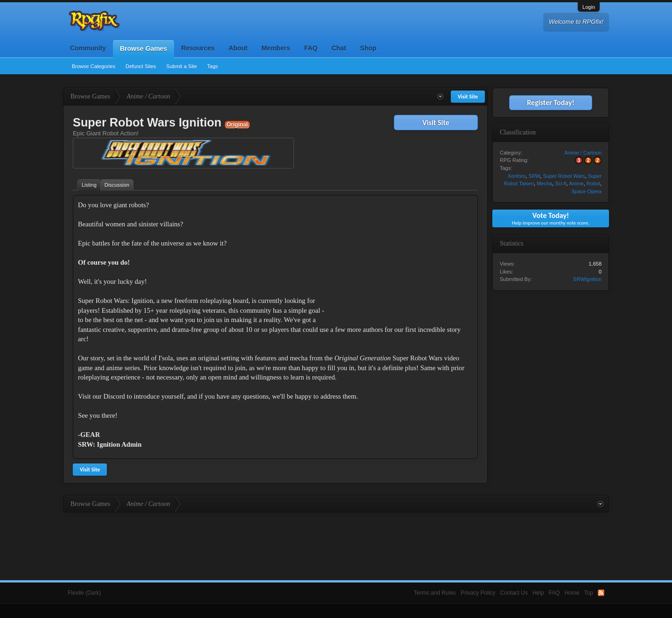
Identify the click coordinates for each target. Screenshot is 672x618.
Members (276, 48)
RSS (601, 593)
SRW (534, 176)
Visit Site (436, 123)
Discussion (117, 185)
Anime (576, 183)
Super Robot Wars (564, 176)
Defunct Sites (141, 66)
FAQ (311, 48)
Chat (339, 48)
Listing (89, 185)
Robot (593, 183)
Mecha (544, 183)
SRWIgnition (587, 279)
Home (572, 593)
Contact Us (514, 593)
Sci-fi (560, 183)
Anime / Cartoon (583, 153)
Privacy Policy (478, 593)
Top (589, 593)
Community (88, 48)
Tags (213, 66)
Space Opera (586, 191)
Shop (368, 48)
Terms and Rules (435, 593)
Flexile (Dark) (84, 593)
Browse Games (143, 49)
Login (589, 7)
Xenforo (517, 176)
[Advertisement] (403, 259)
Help (538, 593)
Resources (198, 48)
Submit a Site (181, 66)
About (238, 48)
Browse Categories (94, 66)
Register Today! (550, 102)
